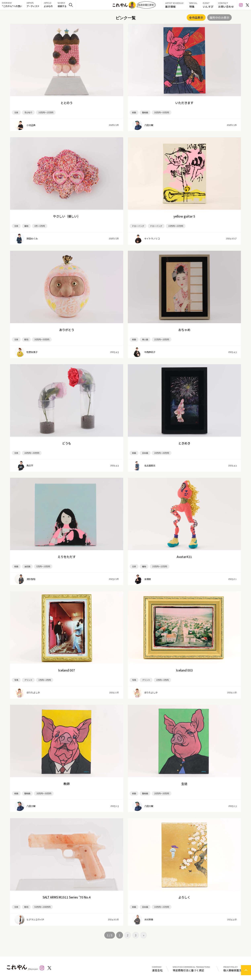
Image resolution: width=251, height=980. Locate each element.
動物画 (145, 112)
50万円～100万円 (42, 907)
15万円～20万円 (162, 339)
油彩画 (27, 566)
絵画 (134, 112)
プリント (28, 680)
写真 (16, 680)
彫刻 (26, 339)
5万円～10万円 (43, 566)
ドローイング (138, 226)
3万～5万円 (40, 226)
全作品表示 (196, 18)
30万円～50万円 (162, 112)
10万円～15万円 (46, 112)
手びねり (28, 112)
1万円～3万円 (45, 680)
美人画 (145, 339)
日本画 (145, 453)
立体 (16, 112)
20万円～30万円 (32, 453)
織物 (26, 226)
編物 (144, 566)
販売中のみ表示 (219, 18)
